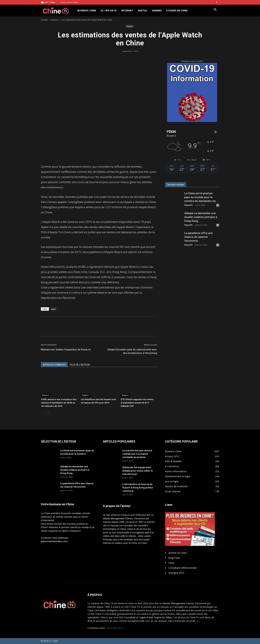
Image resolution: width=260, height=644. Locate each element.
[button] (215, 10)
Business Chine (87, 10)
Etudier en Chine (177, 10)
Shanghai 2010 (176, 573)
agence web (143, 532)
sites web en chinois (125, 536)
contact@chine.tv (115, 628)
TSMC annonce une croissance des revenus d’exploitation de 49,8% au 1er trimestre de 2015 (59, 403)
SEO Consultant (127, 617)
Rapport (55, 20)
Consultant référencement (183, 568)
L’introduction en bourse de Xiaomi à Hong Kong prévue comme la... (138, 488)
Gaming (157, 10)
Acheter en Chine (178, 553)
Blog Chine (174, 558)
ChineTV (188, 205)
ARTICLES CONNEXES (54, 365)
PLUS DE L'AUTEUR (80, 365)
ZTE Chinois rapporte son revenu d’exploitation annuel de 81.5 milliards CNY (137, 403)
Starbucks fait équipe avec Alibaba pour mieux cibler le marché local (138, 471)
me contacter (126, 540)
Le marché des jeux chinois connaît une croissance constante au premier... (137, 454)
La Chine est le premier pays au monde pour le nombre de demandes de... (201, 197)
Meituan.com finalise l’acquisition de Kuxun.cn (66, 350)
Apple (54, 309)
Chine (171, 563)
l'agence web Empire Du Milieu (156, 617)
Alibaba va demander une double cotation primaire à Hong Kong (201, 217)
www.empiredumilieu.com (54, 541)
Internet (127, 10)
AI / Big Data (109, 10)
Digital (143, 10)
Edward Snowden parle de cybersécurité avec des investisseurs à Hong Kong (132, 351)
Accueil (44, 20)
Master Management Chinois (118, 518)
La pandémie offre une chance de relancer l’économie (198, 237)
